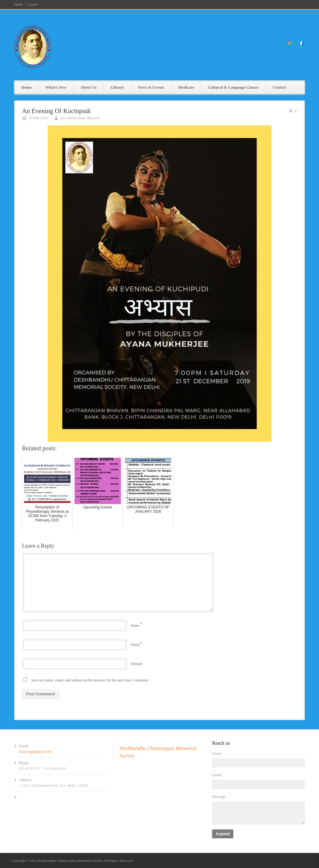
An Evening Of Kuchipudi (56, 111)
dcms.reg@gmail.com (35, 752)
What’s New (56, 87)
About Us (88, 87)
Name (135, 626)
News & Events (151, 87)
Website (137, 664)
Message (219, 797)
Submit (223, 834)
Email (135, 645)
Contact (33, 4)
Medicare (186, 87)
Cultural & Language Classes (233, 87)
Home (18, 4)
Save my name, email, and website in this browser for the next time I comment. (90, 680)
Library (117, 87)
